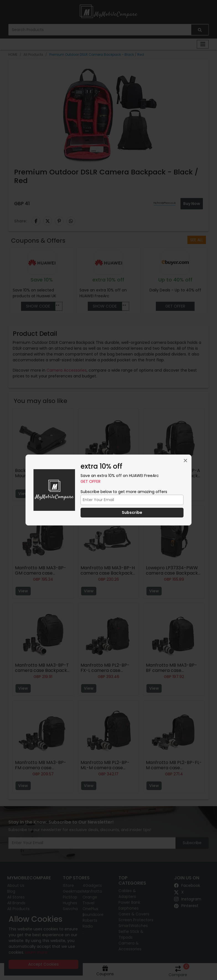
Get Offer (91, 481)
